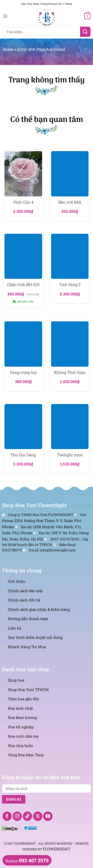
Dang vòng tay (23, 372)
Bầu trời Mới (70, 202)
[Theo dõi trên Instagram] (17, 816)
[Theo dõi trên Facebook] (7, 816)
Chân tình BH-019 (23, 285)
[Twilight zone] (70, 427)
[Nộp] (85, 32)
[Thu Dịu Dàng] (23, 427)
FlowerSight (57, 849)
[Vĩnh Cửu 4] (23, 174)
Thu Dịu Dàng (23, 455)
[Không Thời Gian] (70, 344)
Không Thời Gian (70, 372)
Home (8, 49)
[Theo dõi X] (38, 816)
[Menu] (5, 16)
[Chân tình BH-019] (23, 256)
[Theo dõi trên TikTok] (28, 816)
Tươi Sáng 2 (70, 285)
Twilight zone (70, 455)
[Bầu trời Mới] (70, 174)
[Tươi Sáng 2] (70, 256)
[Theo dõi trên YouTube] (48, 816)
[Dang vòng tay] (23, 344)
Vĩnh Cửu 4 (23, 202)
